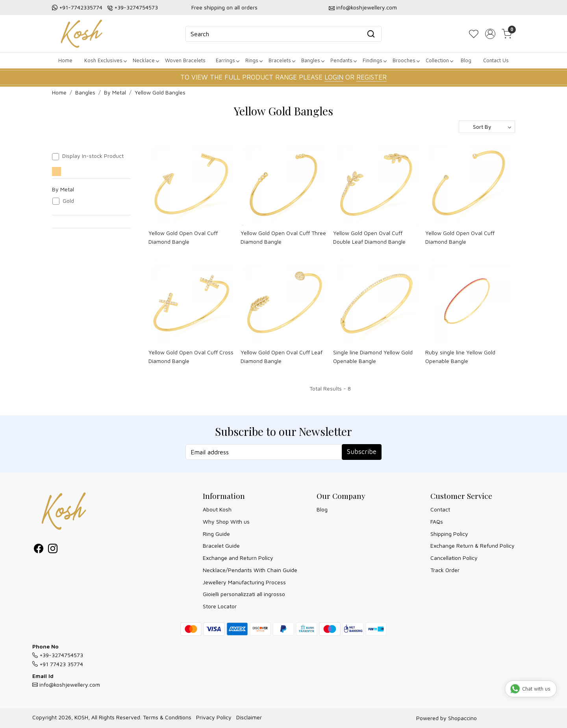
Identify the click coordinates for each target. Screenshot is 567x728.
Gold (68, 201)
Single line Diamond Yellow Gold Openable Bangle (373, 357)
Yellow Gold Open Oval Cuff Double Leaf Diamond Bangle (369, 237)
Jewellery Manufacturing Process (244, 582)
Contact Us (496, 60)
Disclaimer (249, 717)
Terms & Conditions (167, 717)
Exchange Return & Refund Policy (472, 546)
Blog (466, 60)
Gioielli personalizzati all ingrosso (244, 594)
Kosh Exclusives (105, 60)
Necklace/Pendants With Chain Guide (250, 570)
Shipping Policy (449, 534)
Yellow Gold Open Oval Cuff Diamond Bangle (183, 237)
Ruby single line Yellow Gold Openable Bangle (460, 357)
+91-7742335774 (81, 7)
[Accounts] (490, 34)
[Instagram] (53, 550)
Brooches (406, 60)
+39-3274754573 (136, 7)
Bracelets (282, 60)
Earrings (227, 60)
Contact (440, 509)
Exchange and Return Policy (238, 558)
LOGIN (334, 77)
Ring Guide (216, 534)
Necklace (146, 60)
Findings (374, 60)
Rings (254, 60)
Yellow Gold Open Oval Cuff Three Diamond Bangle (283, 237)
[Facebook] (39, 550)
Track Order (445, 570)
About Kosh (217, 509)
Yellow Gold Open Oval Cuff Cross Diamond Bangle (191, 357)
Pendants (343, 60)
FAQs (437, 521)
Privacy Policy (214, 717)
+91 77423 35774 (58, 664)
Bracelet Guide (221, 546)
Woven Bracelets (185, 60)
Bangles (313, 60)
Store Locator (220, 606)
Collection (439, 60)
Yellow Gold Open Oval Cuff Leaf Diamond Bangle (282, 357)
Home (65, 60)
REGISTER (372, 77)
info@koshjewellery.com (367, 7)
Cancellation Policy (454, 558)
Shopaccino (462, 718)
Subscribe (362, 452)
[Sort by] (487, 127)
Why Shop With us (226, 521)
